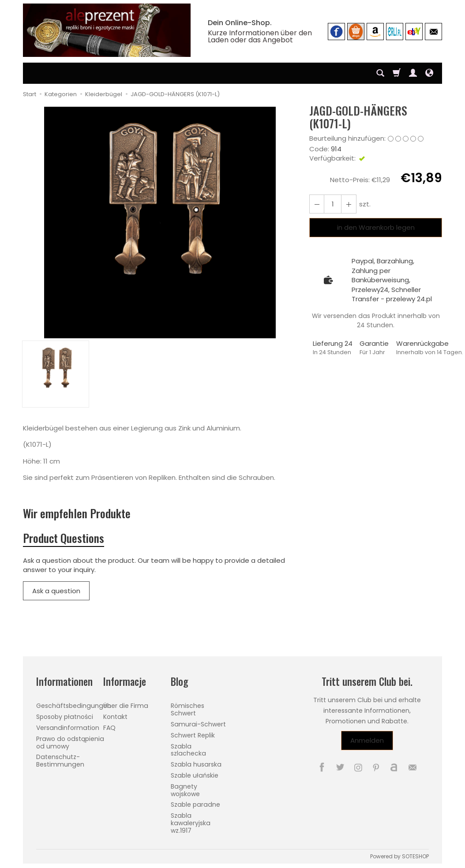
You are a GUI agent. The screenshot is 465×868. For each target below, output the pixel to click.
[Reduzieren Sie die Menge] (349, 204)
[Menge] (333, 204)
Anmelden (367, 741)
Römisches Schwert (187, 709)
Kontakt (115, 717)
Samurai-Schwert (198, 724)
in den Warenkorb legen (376, 227)
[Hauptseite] (107, 30)
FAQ (109, 728)
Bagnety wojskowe (185, 790)
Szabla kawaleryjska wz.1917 (191, 823)
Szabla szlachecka (188, 750)
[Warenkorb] (397, 73)
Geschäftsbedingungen (74, 706)
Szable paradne (195, 804)
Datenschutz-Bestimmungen (60, 761)
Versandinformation (68, 728)
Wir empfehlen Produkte (77, 513)
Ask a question (56, 591)
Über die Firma (126, 706)
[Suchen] (380, 73)
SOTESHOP (415, 856)
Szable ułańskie (195, 775)
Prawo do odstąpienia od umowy (70, 743)
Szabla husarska (196, 764)
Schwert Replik (193, 735)
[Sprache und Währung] (429, 73)
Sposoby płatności (65, 717)
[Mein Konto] (413, 73)
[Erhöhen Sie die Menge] (317, 204)
